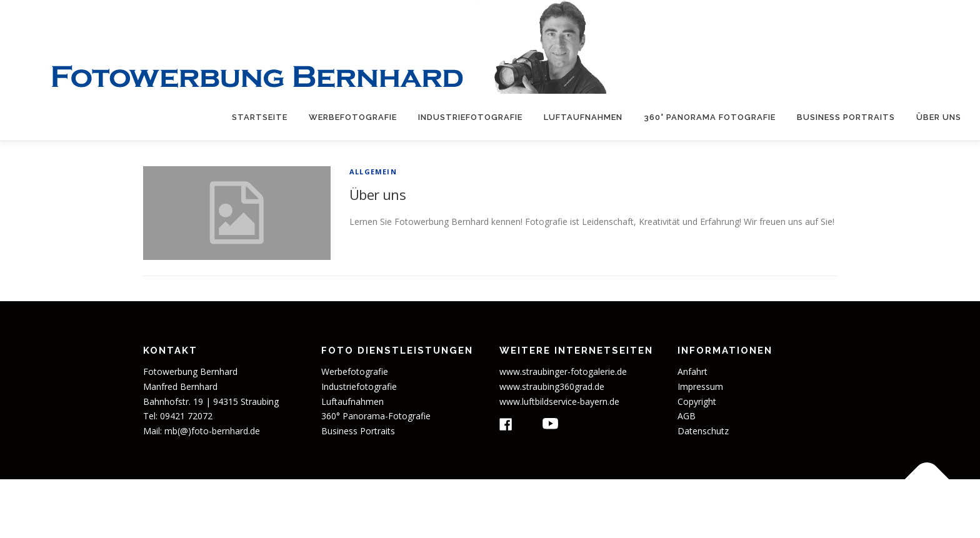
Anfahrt (692, 371)
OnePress (582, 508)
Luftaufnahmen (583, 117)
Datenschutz (703, 431)
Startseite (260, 117)
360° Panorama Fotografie (710, 117)
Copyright (697, 401)
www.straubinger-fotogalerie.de (563, 371)
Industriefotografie (470, 117)
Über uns (939, 117)
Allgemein (373, 172)
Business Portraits (846, 117)
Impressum (700, 386)
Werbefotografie (353, 117)
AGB (687, 416)
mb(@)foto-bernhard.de (212, 431)
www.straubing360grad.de (552, 386)
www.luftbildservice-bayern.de (559, 401)
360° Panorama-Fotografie (376, 416)
